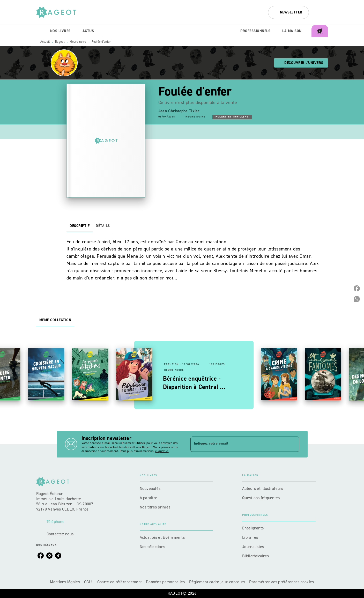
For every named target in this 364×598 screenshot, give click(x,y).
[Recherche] (322, 12)
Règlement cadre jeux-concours (217, 582)
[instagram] (49, 556)
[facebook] (41, 556)
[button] (288, 12)
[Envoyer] (293, 444)
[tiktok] (58, 556)
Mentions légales (65, 582)
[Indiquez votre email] (238, 444)
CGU (89, 582)
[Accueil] (58, 12)
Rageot (60, 42)
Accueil (45, 42)
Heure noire (78, 42)
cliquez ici (162, 451)
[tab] (42, 31)
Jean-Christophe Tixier (179, 111)
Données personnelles (165, 582)
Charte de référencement (120, 582)
